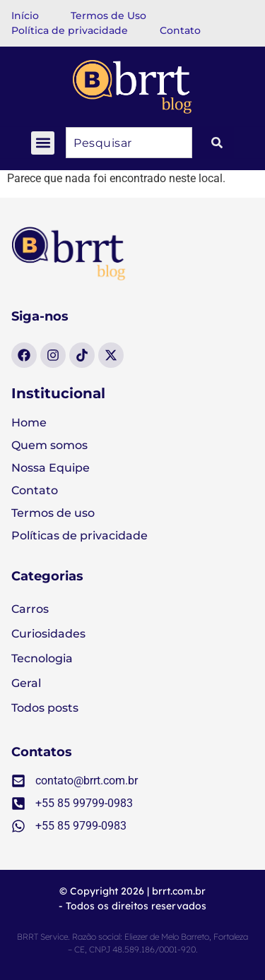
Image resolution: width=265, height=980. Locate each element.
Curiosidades (48, 634)
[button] (43, 143)
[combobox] (129, 143)
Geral (26, 683)
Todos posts (45, 708)
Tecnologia (42, 658)
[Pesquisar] (217, 143)
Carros (30, 609)
